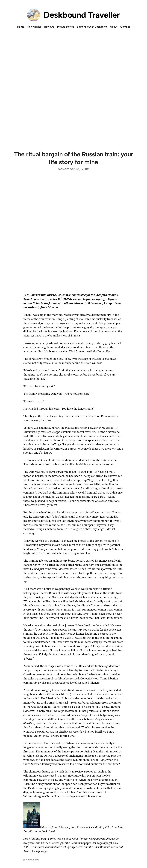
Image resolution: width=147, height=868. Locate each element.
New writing (32, 860)
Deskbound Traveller (82, 15)
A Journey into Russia (72, 827)
